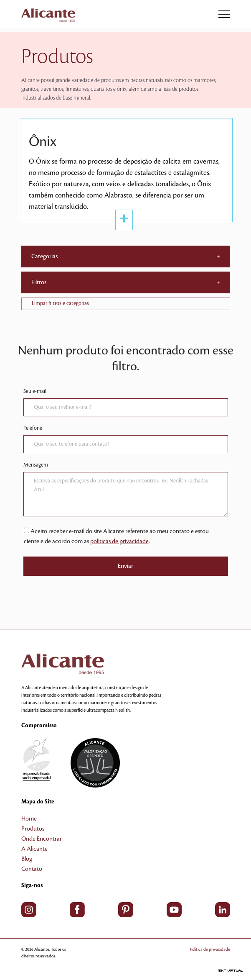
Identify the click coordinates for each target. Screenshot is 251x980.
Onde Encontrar (42, 839)
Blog (27, 859)
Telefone (33, 428)
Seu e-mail (35, 391)
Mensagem (36, 465)
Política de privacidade (210, 949)
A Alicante (34, 849)
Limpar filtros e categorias (60, 303)
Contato (32, 869)
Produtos (33, 829)
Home (29, 819)
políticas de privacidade (119, 541)
